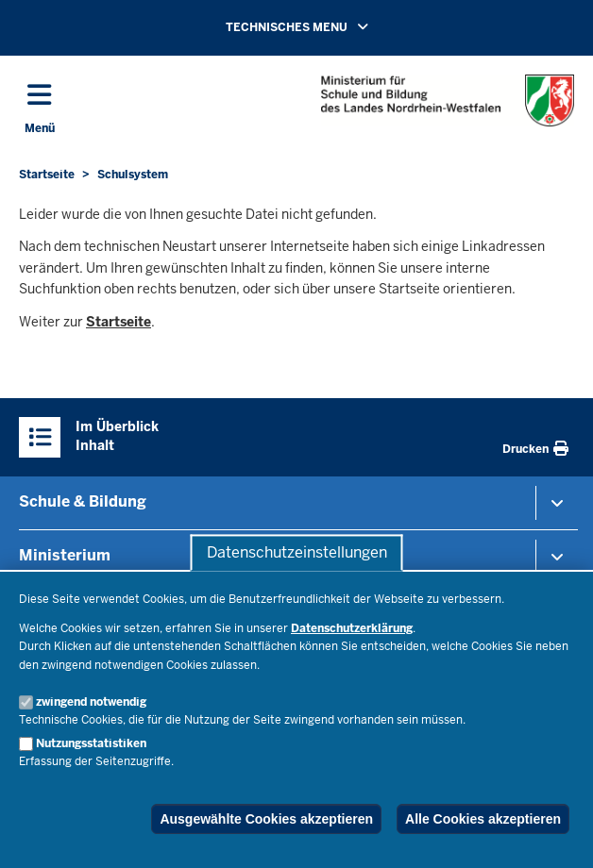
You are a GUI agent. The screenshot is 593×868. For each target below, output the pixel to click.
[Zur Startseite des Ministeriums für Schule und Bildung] (448, 100)
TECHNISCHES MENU (324, 26)
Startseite (119, 322)
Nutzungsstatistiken (91, 743)
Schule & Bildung (83, 501)
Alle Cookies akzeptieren (483, 819)
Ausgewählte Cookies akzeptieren (266, 819)
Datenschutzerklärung (352, 628)
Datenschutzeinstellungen (297, 552)
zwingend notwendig (91, 702)
